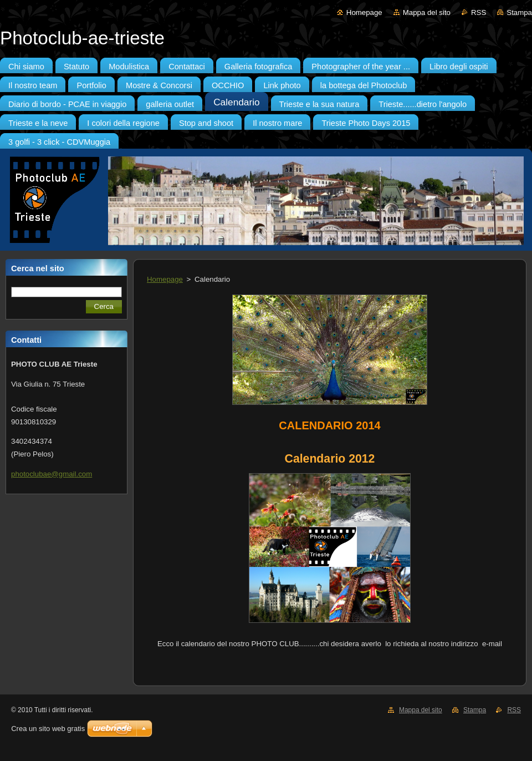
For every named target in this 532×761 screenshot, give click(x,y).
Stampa (519, 12)
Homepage (364, 12)
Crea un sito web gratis (48, 729)
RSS (479, 12)
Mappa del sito (427, 12)
